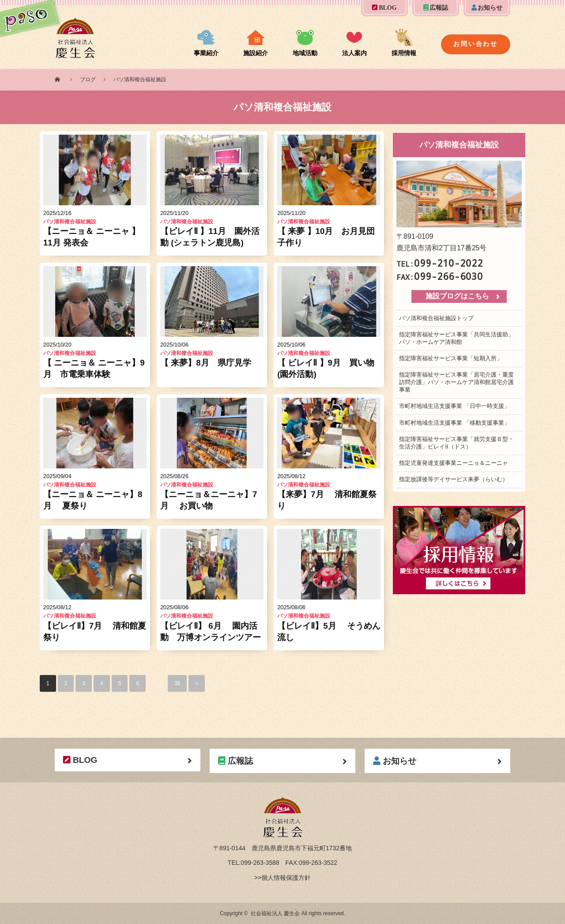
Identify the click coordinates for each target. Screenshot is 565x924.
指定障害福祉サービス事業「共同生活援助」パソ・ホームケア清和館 (456, 338)
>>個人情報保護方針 (282, 878)
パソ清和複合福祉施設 (70, 222)
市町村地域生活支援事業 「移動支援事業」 (454, 423)
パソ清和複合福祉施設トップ (436, 318)
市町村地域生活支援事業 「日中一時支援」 (454, 406)
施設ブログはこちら (457, 296)
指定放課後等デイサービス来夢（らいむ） (454, 479)
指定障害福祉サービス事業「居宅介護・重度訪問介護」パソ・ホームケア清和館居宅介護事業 (456, 382)
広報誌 (436, 8)
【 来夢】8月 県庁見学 (206, 363)
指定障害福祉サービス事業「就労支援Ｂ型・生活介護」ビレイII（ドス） (456, 443)
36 (177, 683)
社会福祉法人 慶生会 (275, 913)
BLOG (384, 8)
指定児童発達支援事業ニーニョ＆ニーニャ (454, 463)
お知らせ (487, 8)
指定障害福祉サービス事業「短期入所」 (451, 358)
